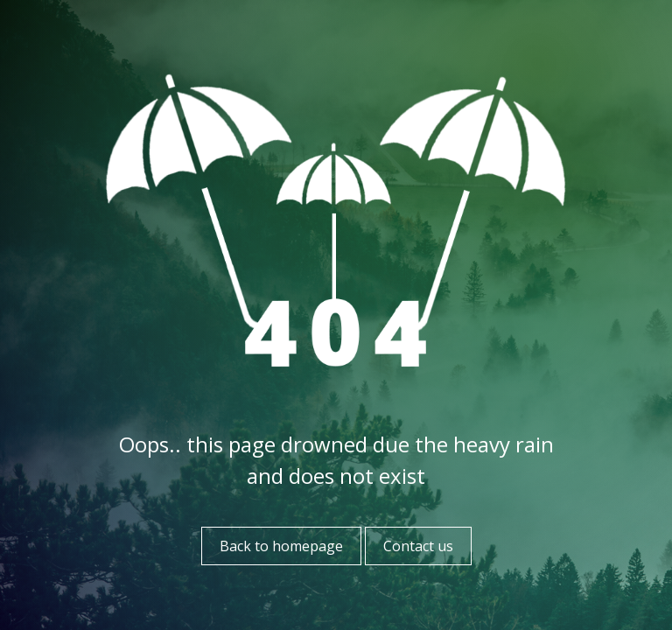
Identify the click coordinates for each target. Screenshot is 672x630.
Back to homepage (281, 546)
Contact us (418, 546)
